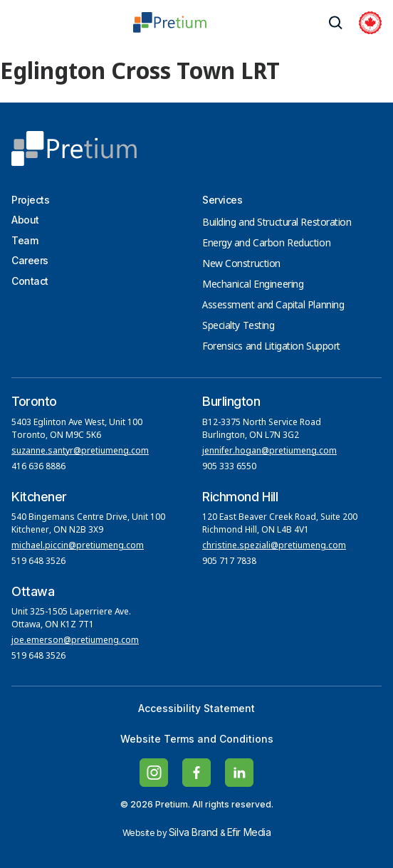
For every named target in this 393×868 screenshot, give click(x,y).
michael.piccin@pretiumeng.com (78, 546)
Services (222, 200)
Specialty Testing (239, 326)
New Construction (241, 264)
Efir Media (249, 832)
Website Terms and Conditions (197, 739)
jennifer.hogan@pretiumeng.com (269, 451)
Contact (30, 281)
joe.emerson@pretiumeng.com (75, 641)
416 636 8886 (38, 467)
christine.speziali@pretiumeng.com (274, 546)
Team (25, 240)
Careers (30, 260)
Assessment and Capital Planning (273, 305)
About (25, 220)
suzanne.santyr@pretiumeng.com (80, 451)
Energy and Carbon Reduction (266, 244)
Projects (30, 200)
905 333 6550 (229, 467)
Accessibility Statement (197, 708)
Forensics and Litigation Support (271, 347)
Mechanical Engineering (253, 285)
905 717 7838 (229, 562)
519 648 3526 (40, 562)
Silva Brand (193, 832)
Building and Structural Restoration (277, 223)
